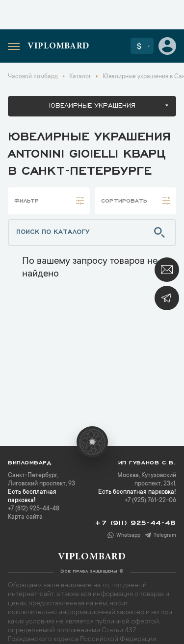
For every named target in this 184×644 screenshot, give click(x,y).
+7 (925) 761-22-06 (150, 501)
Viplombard (58, 46)
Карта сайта (25, 517)
